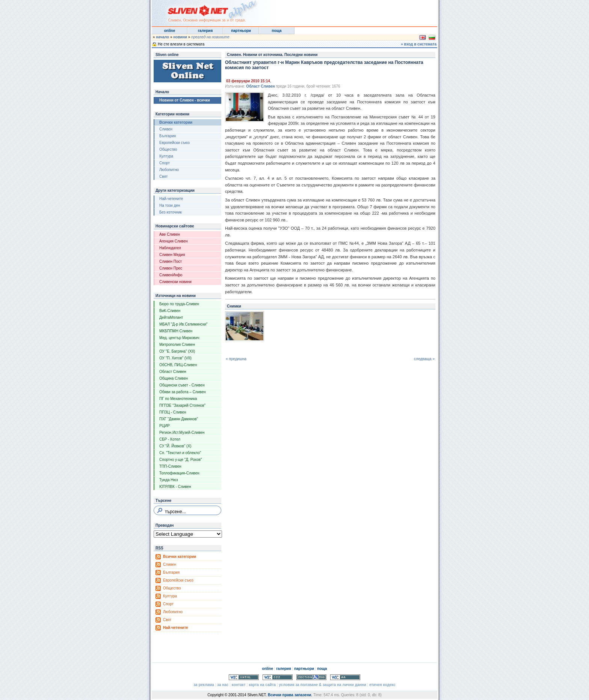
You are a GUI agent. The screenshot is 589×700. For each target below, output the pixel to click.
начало (162, 37)
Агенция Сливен (174, 241)
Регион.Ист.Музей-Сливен (182, 433)
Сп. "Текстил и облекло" (180, 453)
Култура (166, 156)
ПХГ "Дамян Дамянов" (179, 419)
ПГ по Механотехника (178, 399)
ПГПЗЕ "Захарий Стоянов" (182, 405)
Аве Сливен (170, 234)
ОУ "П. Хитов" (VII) (175, 358)
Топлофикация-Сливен (179, 473)
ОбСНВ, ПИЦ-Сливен (178, 365)
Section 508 (311, 677)
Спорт (165, 163)
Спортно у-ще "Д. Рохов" (181, 460)
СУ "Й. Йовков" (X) (175, 446)
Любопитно (169, 170)
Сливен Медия (172, 255)
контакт (239, 685)
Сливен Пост (171, 261)
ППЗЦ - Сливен (173, 412)
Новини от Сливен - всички (185, 100)
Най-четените (171, 199)
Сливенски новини (175, 282)
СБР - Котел (170, 439)
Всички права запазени (289, 695)
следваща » (424, 359)
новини (180, 37)
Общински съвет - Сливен (182, 385)
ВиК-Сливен (170, 311)
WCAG (345, 677)
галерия (205, 31)
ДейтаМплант (171, 317)
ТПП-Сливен (170, 466)
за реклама (204, 685)
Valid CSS (278, 677)
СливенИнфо (171, 275)
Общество (168, 149)
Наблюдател (170, 248)
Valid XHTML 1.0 (244, 677)
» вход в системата (419, 44)
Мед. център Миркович (179, 338)
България (168, 136)
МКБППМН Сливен (176, 331)
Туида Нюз (169, 480)
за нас (223, 685)
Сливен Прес (171, 268)
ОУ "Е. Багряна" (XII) (177, 351)
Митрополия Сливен (177, 345)
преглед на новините (210, 37)
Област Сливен (173, 372)
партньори (241, 31)
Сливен (166, 129)
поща (276, 31)
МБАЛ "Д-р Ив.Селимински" (183, 324)
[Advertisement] (345, 11)
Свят (163, 177)
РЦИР (165, 426)
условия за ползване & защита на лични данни (322, 685)
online (170, 31)
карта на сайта (262, 685)
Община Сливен (174, 378)
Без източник (171, 212)
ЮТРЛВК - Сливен (175, 487)
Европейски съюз (174, 143)
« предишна (236, 359)
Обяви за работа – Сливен (183, 392)
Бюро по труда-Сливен (179, 304)
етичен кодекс (382, 685)
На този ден (170, 205)
